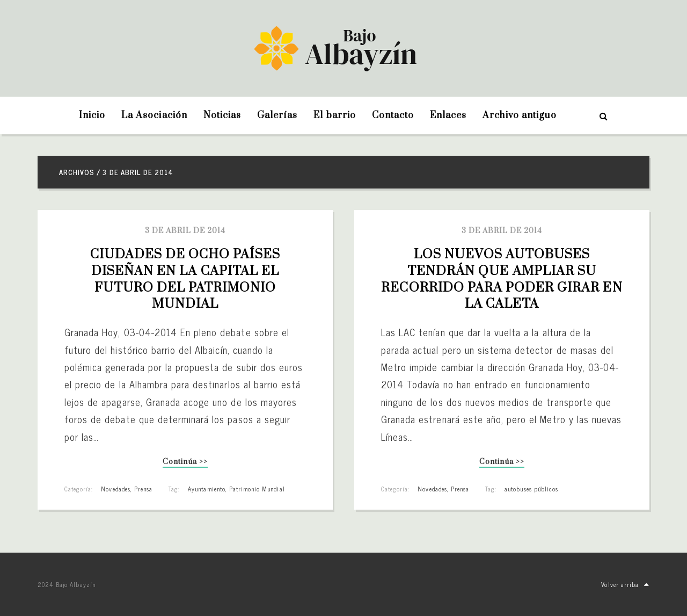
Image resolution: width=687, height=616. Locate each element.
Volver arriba (625, 584)
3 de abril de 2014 (185, 231)
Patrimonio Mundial (257, 489)
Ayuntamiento (206, 489)
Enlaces (448, 115)
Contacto (393, 115)
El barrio (334, 115)
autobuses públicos (531, 489)
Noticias (222, 115)
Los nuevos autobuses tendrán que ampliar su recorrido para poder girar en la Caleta (503, 279)
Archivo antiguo (520, 115)
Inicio (92, 115)
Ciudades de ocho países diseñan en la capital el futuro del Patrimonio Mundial (187, 279)
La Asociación (154, 115)
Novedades (115, 489)
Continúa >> (185, 463)
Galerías (277, 115)
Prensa (143, 489)
